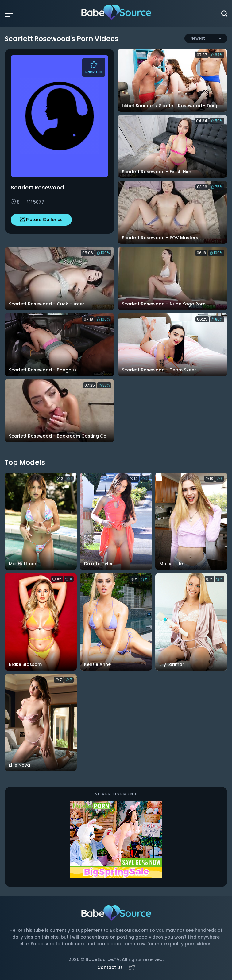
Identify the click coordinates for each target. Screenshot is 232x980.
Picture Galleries (41, 220)
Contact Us (110, 967)
